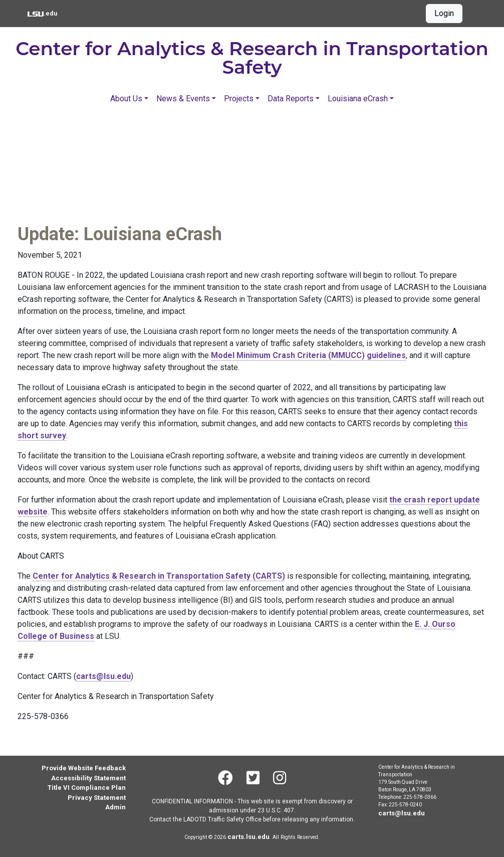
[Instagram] (280, 778)
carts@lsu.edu (103, 676)
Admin (115, 807)
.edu (42, 13)
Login (444, 13)
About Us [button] (126, 99)
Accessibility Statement (88, 778)
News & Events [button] (183, 99)
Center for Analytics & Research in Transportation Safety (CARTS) (159, 576)
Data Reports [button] (291, 99)
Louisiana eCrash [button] (358, 99)
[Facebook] (225, 778)
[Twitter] (253, 778)
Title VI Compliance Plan (87, 788)
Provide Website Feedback (84, 768)
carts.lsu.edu (248, 837)
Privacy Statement (97, 798)
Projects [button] (239, 99)
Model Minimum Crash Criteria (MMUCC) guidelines (308, 355)
